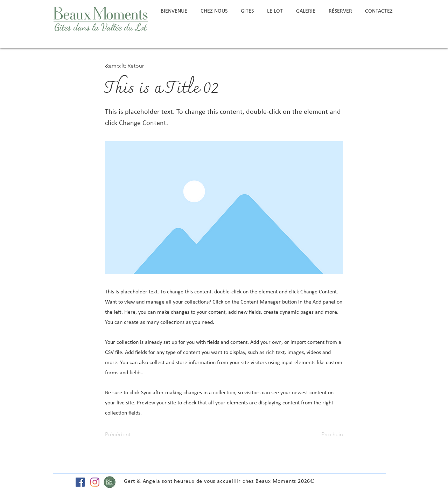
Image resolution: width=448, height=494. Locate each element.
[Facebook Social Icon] (80, 482)
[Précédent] (128, 434)
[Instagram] (95, 482)
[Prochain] (325, 434)
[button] (128, 66)
